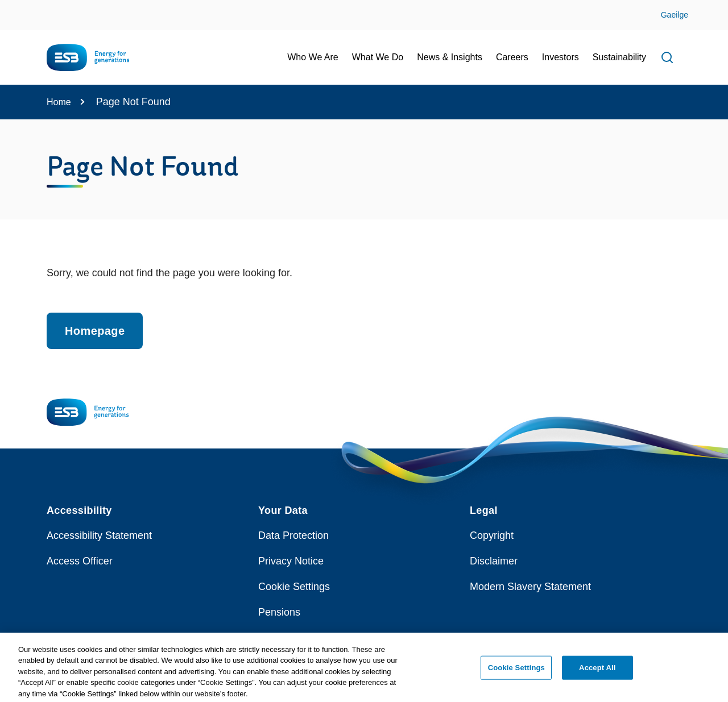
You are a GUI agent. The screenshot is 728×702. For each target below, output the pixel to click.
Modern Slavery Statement (530, 587)
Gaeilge (675, 15)
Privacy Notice (291, 561)
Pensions (279, 612)
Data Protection (293, 535)
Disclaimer (494, 561)
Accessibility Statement (99, 535)
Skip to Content (18, 7)
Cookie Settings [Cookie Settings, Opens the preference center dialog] (516, 673)
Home (59, 102)
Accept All (597, 673)
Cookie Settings (294, 587)
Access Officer (80, 561)
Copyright (492, 535)
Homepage (95, 331)
